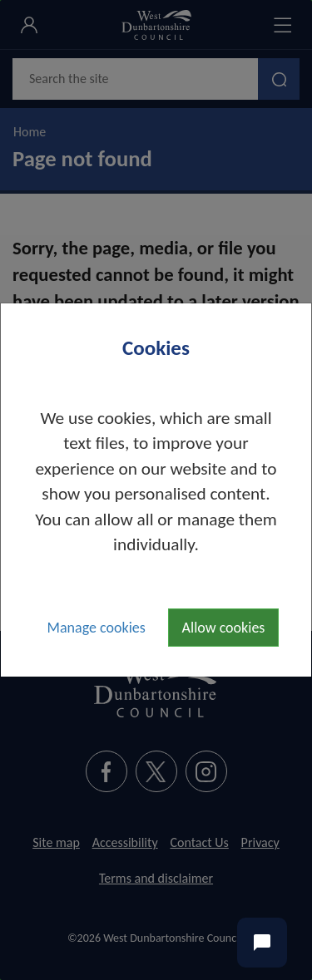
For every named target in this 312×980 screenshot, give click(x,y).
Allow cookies (224, 628)
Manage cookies (97, 628)
